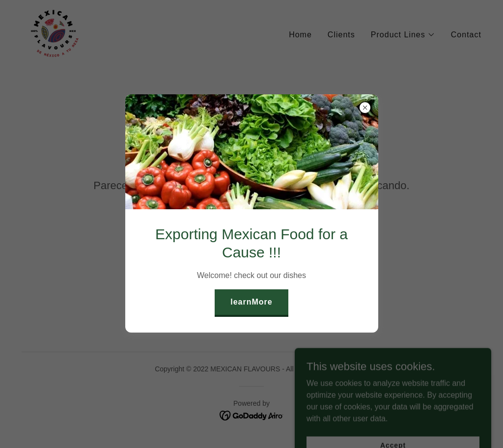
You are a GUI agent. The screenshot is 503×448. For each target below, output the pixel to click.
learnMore (251, 302)
